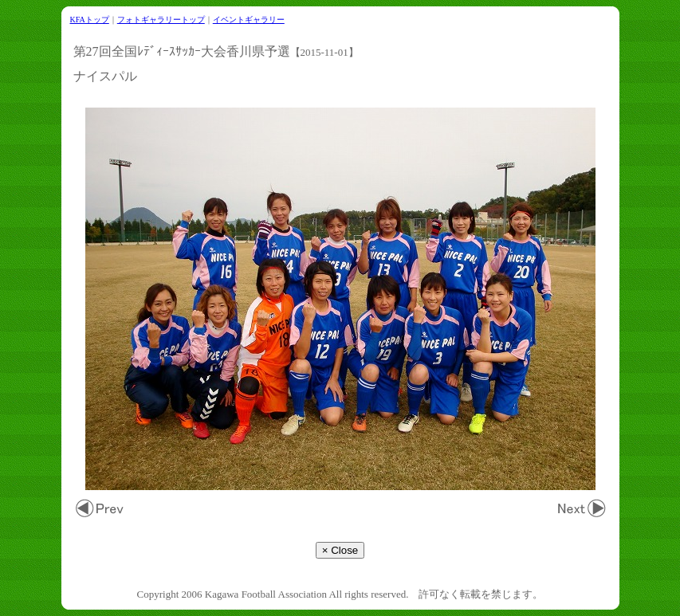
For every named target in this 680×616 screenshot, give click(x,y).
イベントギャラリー (249, 20)
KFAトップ (90, 20)
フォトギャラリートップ (161, 20)
